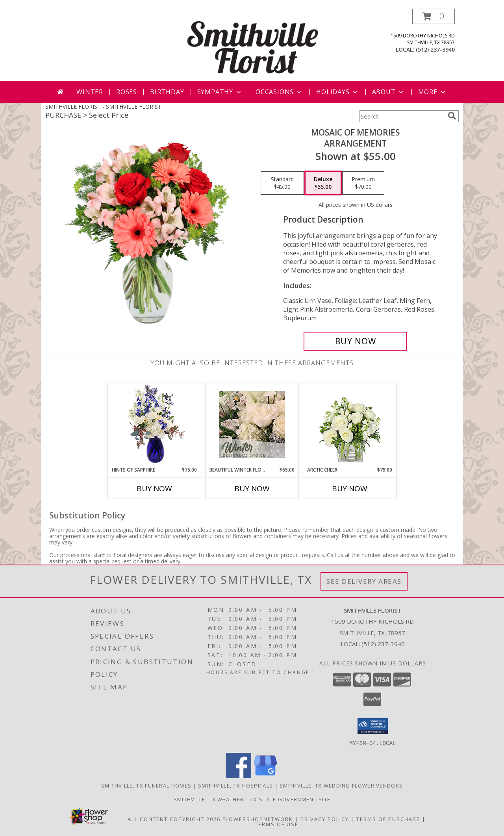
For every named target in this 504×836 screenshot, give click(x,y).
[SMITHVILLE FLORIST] (253, 45)
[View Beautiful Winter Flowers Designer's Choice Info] (252, 425)
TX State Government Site (290, 799)
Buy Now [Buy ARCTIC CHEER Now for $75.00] (350, 489)
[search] (452, 116)
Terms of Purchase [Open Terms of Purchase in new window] (388, 819)
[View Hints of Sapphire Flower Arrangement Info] (155, 425)
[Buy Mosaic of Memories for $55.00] (355, 341)
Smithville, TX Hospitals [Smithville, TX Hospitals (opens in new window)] (235, 785)
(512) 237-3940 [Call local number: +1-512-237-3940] (435, 49)
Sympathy (220, 92)
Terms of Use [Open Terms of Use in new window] (277, 824)
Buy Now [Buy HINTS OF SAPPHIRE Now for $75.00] (154, 489)
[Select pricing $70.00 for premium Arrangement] (363, 183)
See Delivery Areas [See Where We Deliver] (364, 581)
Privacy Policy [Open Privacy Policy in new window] (325, 819)
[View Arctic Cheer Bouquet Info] (350, 425)
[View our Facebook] (239, 776)
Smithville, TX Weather (209, 799)
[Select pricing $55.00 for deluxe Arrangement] (323, 183)
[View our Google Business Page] (265, 776)
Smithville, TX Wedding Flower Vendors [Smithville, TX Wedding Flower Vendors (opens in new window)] (341, 785)
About (389, 92)
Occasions (279, 92)
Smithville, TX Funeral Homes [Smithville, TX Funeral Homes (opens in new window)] (146, 785)
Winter (90, 92)
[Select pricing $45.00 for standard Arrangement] (282, 183)
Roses (127, 92)
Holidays (337, 92)
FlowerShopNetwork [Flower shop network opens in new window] (258, 819)
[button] (434, 16)
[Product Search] (402, 116)
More (433, 92)
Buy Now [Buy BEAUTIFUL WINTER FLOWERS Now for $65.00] (252, 489)
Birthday (167, 92)
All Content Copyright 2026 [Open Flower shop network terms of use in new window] (174, 819)
